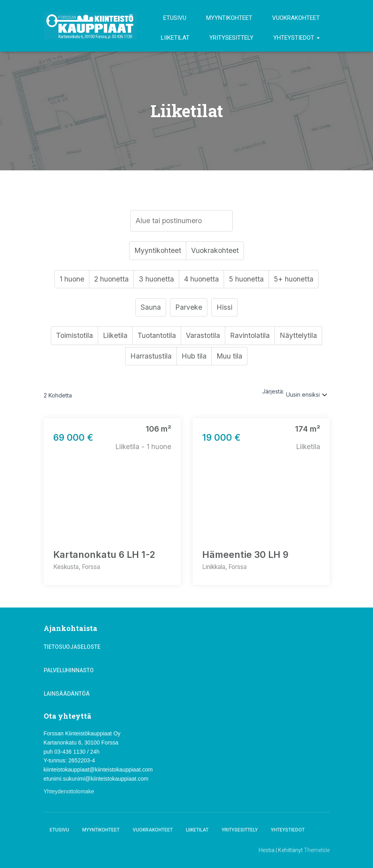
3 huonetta (157, 280)
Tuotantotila (157, 337)
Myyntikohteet (229, 18)
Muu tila (230, 358)
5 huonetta (247, 280)
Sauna (151, 308)
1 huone (71, 280)
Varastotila (204, 337)
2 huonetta (111, 280)
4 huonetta (202, 280)
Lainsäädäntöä (67, 694)
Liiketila (115, 337)
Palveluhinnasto (69, 670)
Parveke (189, 308)
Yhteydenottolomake (69, 791)
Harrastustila (151, 358)
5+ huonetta (295, 280)
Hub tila (194, 358)
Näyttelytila (300, 337)
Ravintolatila (251, 337)
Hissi (224, 308)
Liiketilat (175, 38)
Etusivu (175, 18)
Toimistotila (74, 337)
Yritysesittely (231, 38)
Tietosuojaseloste (72, 647)
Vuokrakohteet (296, 18)
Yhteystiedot (297, 38)
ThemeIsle (317, 850)
